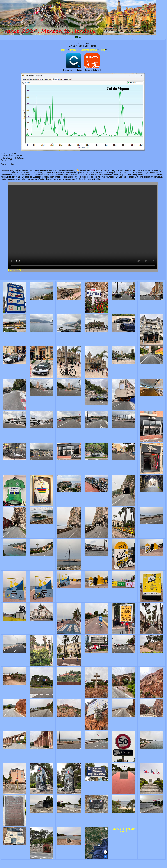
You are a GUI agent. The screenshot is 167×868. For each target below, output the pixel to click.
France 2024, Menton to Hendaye (83, 50)
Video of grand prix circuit (124, 830)
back (63, 50)
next (103, 50)
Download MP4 (15, 270)
